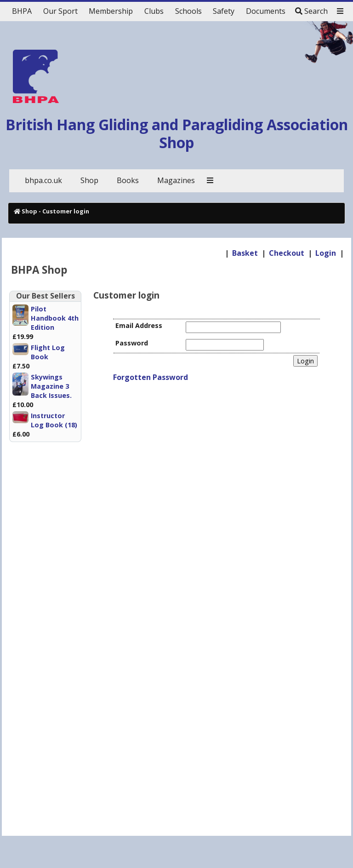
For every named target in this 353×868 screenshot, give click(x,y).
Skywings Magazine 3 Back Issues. (51, 386)
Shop (29, 211)
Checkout (287, 253)
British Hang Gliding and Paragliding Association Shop (177, 133)
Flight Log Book (48, 352)
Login (326, 253)
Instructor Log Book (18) (54, 420)
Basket (245, 253)
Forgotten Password (151, 377)
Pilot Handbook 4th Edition (55, 318)
